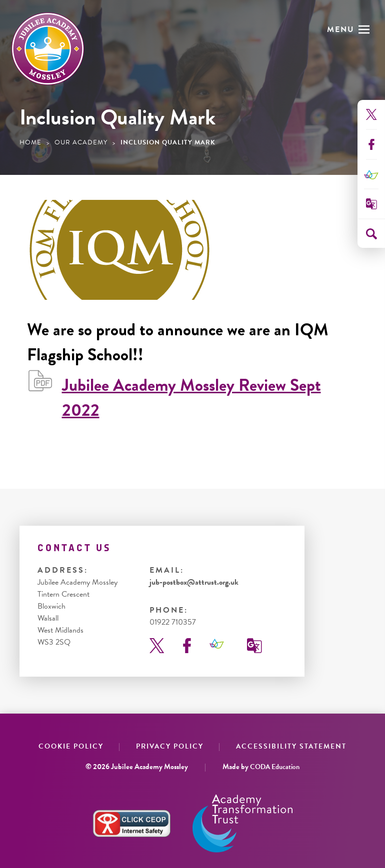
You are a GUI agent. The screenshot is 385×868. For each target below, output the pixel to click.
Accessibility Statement (291, 746)
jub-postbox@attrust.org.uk (194, 582)
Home (30, 142)
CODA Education (275, 767)
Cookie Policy (71, 746)
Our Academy (81, 142)
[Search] (371, 234)
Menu (341, 29)
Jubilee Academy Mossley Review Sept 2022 (191, 398)
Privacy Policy (170, 746)
